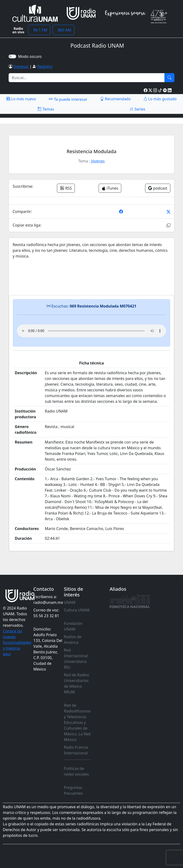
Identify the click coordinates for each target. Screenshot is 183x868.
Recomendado (115, 99)
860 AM (64, 30)
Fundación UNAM (73, 626)
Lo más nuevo (21, 99)
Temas (46, 109)
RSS (66, 188)
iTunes (110, 188)
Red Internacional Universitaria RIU (76, 659)
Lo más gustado (160, 99)
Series (137, 109)
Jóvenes (98, 161)
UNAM (70, 602)
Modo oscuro (31, 56)
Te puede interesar (68, 99)
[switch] (12, 56)
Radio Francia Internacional (76, 750)
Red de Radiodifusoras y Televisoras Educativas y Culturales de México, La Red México (77, 722)
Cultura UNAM (77, 610)
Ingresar (21, 66)
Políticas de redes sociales (76, 771)
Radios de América (73, 640)
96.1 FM (39, 30)
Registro (45, 66)
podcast (158, 188)
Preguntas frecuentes (73, 790)
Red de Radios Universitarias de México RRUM (76, 683)
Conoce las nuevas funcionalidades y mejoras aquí (17, 642)
